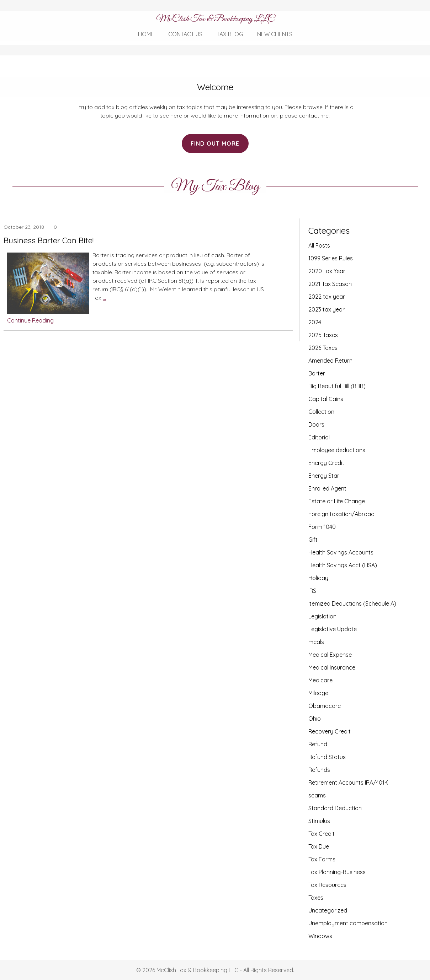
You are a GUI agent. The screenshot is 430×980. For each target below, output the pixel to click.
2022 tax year (327, 297)
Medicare (320, 680)
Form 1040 (322, 527)
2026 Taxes (323, 348)
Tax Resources (327, 885)
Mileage (318, 693)
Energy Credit (326, 463)
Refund (318, 744)
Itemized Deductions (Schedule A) (352, 603)
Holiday (318, 578)
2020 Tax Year (327, 271)
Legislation (322, 616)
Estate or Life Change (337, 501)
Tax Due (319, 846)
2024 (315, 322)
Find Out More (215, 144)
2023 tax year (327, 309)
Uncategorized (328, 910)
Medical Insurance (332, 667)
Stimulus (319, 821)
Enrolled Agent (327, 488)
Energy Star (324, 476)
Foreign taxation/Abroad (341, 514)
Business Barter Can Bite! (49, 240)
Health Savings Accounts (341, 552)
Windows (320, 936)
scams (317, 795)
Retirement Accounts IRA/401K (348, 783)
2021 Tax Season (330, 284)
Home (146, 34)
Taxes (316, 898)
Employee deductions (337, 450)
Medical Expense (330, 655)
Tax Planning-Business (337, 872)
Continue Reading (30, 320)
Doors (316, 424)
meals (316, 642)
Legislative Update (333, 629)
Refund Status (327, 757)
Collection (321, 412)
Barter (317, 373)
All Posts (319, 245)
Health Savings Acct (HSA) (343, 565)
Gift (313, 540)
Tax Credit (322, 834)
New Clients (275, 34)
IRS (312, 591)
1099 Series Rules (331, 258)
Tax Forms (322, 859)
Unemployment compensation (348, 923)
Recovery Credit (330, 731)
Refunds (319, 770)
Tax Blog (230, 34)
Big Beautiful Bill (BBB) (337, 386)
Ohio (315, 719)
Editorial (319, 437)
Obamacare (325, 706)
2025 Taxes (323, 335)
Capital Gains (326, 399)
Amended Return (330, 361)
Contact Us (185, 34)
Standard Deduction (335, 808)
